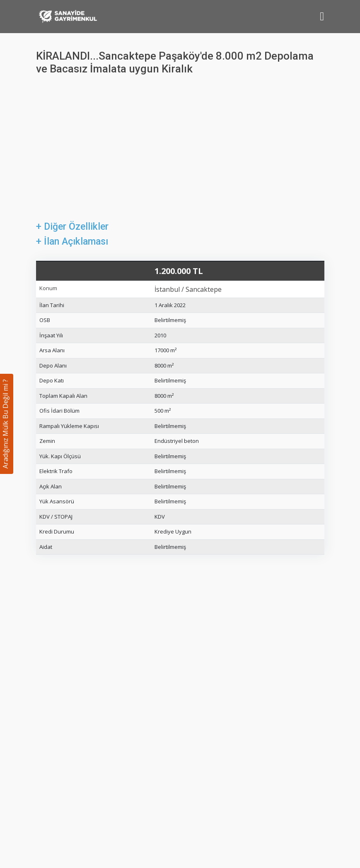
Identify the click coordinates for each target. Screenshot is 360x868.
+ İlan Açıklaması (72, 242)
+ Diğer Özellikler (72, 227)
